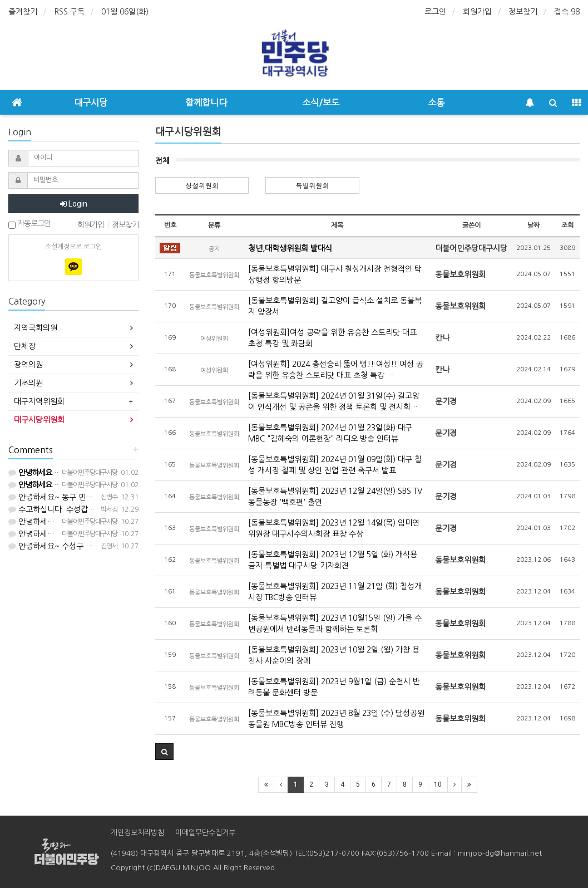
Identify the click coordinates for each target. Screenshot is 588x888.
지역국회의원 (36, 328)
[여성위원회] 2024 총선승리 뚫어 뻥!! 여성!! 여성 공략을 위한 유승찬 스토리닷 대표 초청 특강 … (336, 370)
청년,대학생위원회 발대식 (290, 248)
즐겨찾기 (23, 12)
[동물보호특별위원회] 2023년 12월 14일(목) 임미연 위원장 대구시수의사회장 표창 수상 (334, 528)
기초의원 (28, 383)
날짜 (533, 225)
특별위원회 (313, 185)
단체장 (25, 346)
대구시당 (91, 102)
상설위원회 (202, 185)
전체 (162, 161)
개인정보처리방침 (137, 833)
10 (438, 784)
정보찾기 (523, 12)
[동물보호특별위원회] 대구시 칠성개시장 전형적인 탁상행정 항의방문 (335, 274)
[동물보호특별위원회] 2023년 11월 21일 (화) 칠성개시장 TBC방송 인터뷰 (335, 592)
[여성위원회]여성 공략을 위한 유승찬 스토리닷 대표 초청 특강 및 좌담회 (332, 338)
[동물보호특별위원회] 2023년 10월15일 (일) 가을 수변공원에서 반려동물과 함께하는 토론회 (335, 624)
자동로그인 (29, 224)
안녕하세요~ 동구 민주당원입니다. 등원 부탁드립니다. (102, 497)
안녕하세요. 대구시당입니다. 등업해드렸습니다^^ (95, 522)
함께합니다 (206, 102)
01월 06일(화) (125, 12)
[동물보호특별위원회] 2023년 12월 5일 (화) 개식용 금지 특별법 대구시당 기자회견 (333, 560)
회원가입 (477, 12)
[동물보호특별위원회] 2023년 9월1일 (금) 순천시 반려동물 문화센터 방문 (334, 687)
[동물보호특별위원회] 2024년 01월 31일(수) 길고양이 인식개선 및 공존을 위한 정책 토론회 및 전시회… (334, 401)
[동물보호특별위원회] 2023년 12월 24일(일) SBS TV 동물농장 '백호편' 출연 (335, 497)
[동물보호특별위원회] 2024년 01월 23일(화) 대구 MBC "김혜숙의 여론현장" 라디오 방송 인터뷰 (330, 433)
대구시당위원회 (39, 420)
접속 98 (567, 12)
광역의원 (28, 365)
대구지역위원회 (39, 401)
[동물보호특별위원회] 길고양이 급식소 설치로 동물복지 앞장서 (335, 306)
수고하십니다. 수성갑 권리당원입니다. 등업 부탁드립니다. (108, 509)
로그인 (435, 12)
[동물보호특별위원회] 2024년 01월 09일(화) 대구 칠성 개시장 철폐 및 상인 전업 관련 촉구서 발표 (335, 465)
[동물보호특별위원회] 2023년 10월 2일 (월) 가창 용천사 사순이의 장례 (334, 655)
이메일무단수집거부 (205, 833)
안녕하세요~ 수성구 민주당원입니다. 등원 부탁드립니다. (106, 546)
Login (74, 204)
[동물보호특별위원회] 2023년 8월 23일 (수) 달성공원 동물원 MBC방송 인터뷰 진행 (336, 719)
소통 (436, 102)
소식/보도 (321, 102)
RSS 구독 (69, 12)
